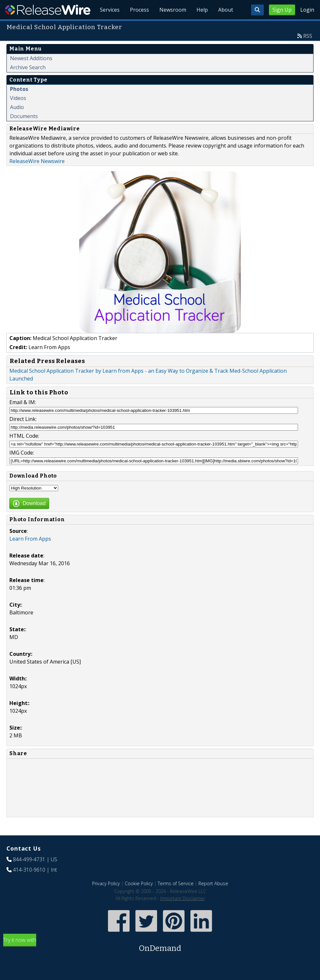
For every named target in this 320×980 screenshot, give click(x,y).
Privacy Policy (106, 883)
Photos (19, 89)
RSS (308, 36)
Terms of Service (176, 883)
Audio (17, 107)
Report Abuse (213, 883)
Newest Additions (31, 58)
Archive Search (28, 67)
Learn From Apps (30, 539)
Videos (18, 98)
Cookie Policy (139, 883)
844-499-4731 (29, 859)
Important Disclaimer (183, 898)
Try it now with (160, 945)
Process (139, 10)
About (226, 10)
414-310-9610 (29, 870)
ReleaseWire (48, 10)
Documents (24, 116)
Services (110, 10)
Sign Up (282, 10)
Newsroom (173, 10)
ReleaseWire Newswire (37, 161)
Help (202, 10)
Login (307, 10)
